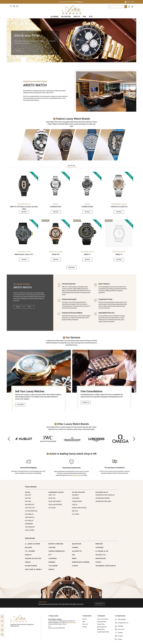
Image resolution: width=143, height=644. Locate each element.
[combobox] (116, 7)
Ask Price (24, 212)
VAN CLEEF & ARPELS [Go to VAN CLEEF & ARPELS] (33, 569)
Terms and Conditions (103, 619)
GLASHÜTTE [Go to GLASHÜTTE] (77, 551)
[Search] (126, 7)
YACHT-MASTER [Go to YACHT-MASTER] (30, 527)
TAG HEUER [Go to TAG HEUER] (53, 566)
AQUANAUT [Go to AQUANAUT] (76, 495)
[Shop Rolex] (19, 51)
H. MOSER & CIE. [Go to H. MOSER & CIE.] (102, 551)
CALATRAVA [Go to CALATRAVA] (76, 498)
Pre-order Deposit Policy (103, 632)
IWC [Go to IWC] (74, 555)
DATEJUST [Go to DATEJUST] (28, 495)
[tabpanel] (71, 220)
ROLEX (56, 204)
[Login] (129, 7)
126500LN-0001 (56, 207)
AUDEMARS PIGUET (119, 204)
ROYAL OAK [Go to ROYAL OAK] (52, 498)
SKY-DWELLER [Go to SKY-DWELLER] (29, 521)
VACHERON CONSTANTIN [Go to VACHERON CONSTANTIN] (106, 566)
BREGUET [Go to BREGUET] (99, 544)
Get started (20, 405)
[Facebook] (11, 6)
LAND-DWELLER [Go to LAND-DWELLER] (30, 517)
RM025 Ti (119, 254)
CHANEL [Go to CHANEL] (75, 547)
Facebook (120, 633)
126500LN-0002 (87, 207)
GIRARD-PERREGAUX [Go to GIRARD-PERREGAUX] (57, 551)
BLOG (91, 17)
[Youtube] (17, 6)
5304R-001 (56, 254)
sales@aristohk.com (123, 623)
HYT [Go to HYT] (50, 555)
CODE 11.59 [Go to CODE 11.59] (52, 495)
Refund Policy (77, 475)
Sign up (79, 2)
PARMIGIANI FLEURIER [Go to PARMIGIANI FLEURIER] (81, 562)
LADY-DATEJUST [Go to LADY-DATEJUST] (30, 508)
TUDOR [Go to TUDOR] (75, 566)
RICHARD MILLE (24, 204)
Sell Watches (66, 17)
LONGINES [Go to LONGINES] (53, 558)
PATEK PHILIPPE (56, 252)
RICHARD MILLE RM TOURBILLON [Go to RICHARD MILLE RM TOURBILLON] (105, 495)
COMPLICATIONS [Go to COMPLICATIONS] (77, 501)
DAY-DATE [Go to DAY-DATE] (28, 498)
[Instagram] (14, 6)
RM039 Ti (87, 254)
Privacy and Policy (102, 622)
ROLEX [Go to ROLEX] (28, 492)
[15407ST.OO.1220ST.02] (119, 186)
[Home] (72, 10)
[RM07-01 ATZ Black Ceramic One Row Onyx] (24, 186)
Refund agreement (102, 627)
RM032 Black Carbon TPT (24, 254)
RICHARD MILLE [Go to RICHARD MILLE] (102, 492)
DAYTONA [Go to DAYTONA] (28, 501)
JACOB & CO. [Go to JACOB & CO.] (101, 555)
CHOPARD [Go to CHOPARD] (100, 547)
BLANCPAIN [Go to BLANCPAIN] (77, 544)
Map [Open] (49, 626)
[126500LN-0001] (56, 186)
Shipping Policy (101, 629)
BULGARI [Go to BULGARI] (28, 547)
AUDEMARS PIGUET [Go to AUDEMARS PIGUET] (56, 492)
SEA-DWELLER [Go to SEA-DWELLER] (29, 514)
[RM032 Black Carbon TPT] (24, 234)
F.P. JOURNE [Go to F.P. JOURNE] (30, 551)
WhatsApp (120, 626)
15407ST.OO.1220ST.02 (119, 207)
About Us (77, 17)
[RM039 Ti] (87, 234)
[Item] (12, 58)
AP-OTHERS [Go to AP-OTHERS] (52, 508)
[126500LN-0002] (87, 186)
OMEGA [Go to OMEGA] (28, 562)
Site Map (84, 627)
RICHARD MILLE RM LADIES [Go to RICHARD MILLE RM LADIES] (103, 501)
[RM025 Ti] (119, 234)
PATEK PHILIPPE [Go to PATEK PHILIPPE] (78, 492)
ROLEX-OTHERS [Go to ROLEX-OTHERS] (30, 530)
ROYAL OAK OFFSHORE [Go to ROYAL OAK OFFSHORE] (55, 505)
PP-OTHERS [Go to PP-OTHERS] (76, 514)
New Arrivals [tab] (72, 166)
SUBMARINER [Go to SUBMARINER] (29, 524)
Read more (71, 267)
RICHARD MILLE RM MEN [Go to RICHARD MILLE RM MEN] (103, 498)
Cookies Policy (101, 624)
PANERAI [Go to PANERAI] (52, 562)
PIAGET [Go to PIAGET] (98, 562)
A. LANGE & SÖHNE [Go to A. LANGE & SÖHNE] (33, 544)
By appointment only (70, 623)
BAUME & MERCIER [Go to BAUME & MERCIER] (56, 544)
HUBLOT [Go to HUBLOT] (28, 555)
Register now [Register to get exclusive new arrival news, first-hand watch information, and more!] (100, 604)
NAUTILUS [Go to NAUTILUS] (75, 511)
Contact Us (86, 402)
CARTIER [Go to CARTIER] (52, 547)
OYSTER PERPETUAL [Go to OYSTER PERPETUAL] (31, 511)
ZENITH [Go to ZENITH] (51, 569)
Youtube (120, 639)
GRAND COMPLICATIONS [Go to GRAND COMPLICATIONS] (79, 508)
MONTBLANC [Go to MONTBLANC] (101, 558)
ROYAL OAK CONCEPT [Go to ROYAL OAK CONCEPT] (55, 501)
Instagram (120, 636)
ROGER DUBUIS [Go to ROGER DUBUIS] (31, 566)
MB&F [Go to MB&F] (74, 558)
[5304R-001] (56, 234)
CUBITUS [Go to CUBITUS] (75, 505)
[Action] (2, 634)
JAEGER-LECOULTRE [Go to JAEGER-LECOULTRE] (33, 558)
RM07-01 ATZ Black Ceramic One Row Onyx (24, 208)
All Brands (55, 17)
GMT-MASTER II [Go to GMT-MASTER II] (30, 505)
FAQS (84, 17)
